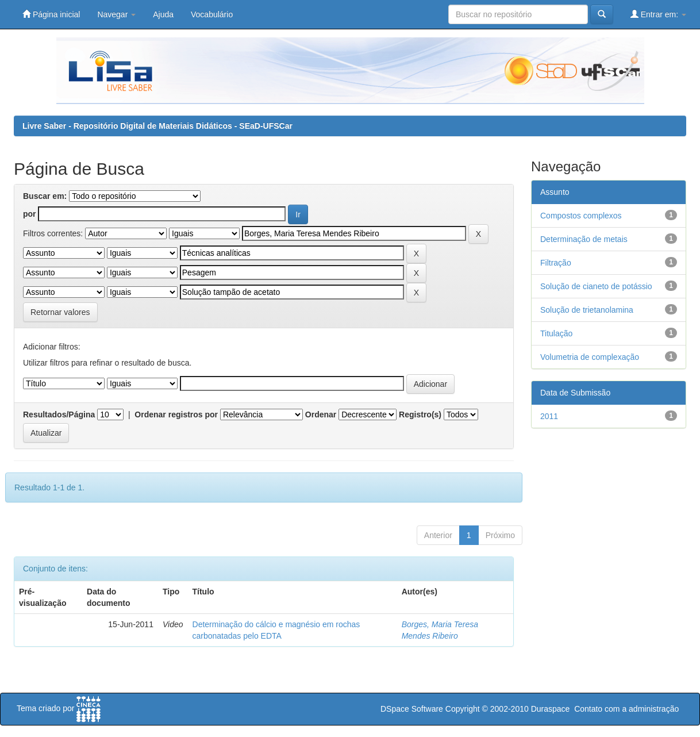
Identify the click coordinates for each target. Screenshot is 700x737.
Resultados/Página (59, 414)
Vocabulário (212, 14)
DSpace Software (412, 709)
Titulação (556, 333)
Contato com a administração (626, 709)
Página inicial (51, 14)
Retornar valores (60, 312)
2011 (549, 416)
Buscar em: (45, 196)
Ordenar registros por (176, 414)
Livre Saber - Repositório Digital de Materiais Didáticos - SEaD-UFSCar (157, 126)
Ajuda (163, 14)
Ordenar (321, 414)
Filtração (556, 263)
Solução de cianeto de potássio (596, 286)
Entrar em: (658, 14)
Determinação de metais (584, 239)
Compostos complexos (581, 216)
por (30, 214)
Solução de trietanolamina (587, 310)
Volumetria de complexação (590, 357)
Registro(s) (420, 414)
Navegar (116, 14)
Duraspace (551, 709)
